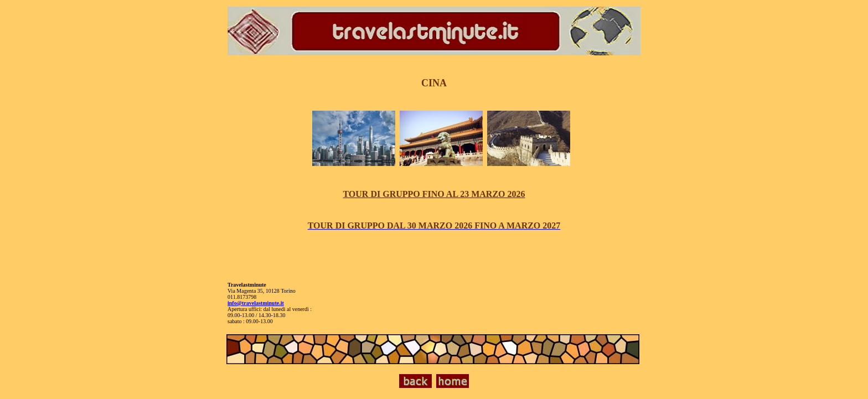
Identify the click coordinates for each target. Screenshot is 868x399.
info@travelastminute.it (256, 303)
